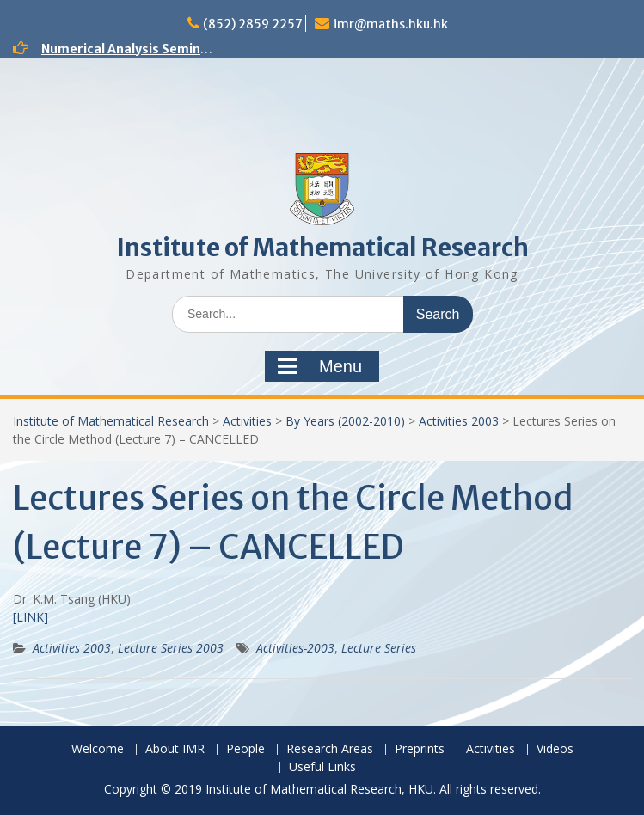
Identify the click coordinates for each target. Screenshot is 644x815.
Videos (555, 749)
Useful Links (322, 767)
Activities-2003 (295, 648)
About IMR (175, 749)
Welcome (98, 749)
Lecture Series (379, 648)
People (245, 749)
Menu (320, 366)
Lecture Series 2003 (171, 648)
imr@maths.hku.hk (391, 24)
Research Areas (330, 749)
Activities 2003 (459, 421)
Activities (247, 421)
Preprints (420, 749)
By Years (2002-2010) (345, 421)
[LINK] (31, 617)
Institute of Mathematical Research (322, 248)
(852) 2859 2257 (253, 24)
